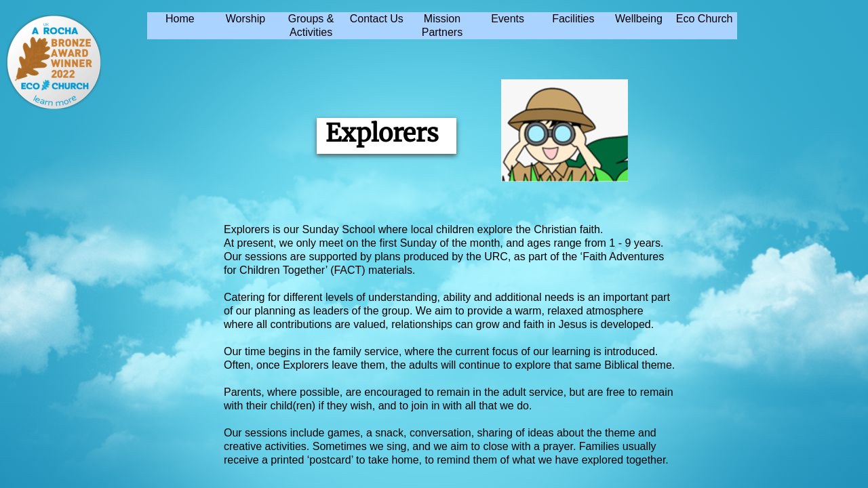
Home (180, 19)
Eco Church (705, 19)
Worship (245, 19)
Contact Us (377, 19)
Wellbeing (639, 19)
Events (508, 19)
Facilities (573, 19)
